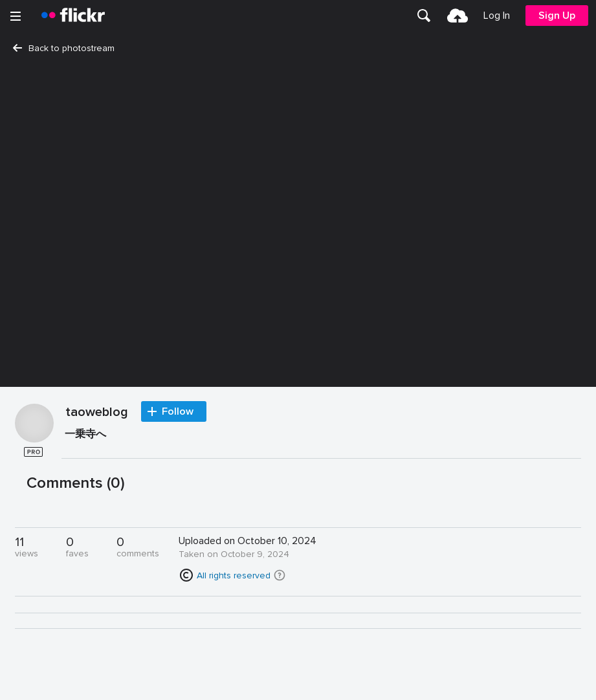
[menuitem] (424, 16)
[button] (280, 575)
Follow (178, 411)
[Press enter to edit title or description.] (321, 437)
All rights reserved (234, 575)
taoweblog (97, 413)
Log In (497, 16)
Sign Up (557, 16)
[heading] (73, 16)
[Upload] (458, 16)
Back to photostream (64, 48)
